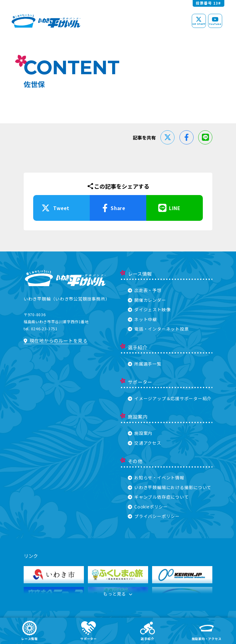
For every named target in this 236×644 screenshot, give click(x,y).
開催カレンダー (147, 300)
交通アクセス (145, 443)
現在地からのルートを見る (56, 340)
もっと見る (118, 594)
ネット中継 (142, 319)
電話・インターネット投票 (158, 329)
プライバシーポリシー (154, 516)
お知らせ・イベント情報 (156, 477)
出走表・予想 (145, 290)
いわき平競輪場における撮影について (170, 487)
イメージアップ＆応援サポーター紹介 (170, 398)
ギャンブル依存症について (158, 497)
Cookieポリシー (148, 507)
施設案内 (140, 433)
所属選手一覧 (145, 364)
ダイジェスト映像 (149, 309)
